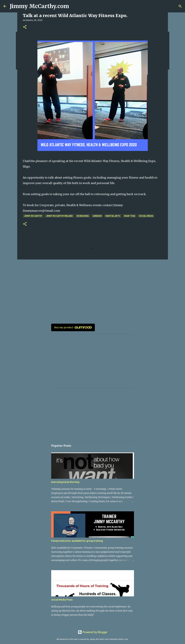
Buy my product (73, 327)
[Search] (180, 6)
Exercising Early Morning (65, 482)
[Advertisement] (93, 289)
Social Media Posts (62, 600)
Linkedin (97, 216)
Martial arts (113, 216)
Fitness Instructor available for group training (77, 541)
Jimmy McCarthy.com (39, 6)
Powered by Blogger (93, 632)
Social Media (146, 216)
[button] (25, 27)
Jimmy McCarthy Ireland (59, 216)
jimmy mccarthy (33, 216)
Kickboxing (83, 216)
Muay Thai (130, 216)
